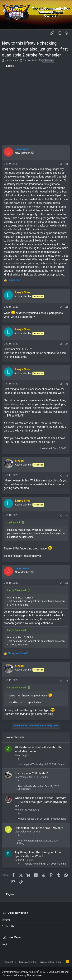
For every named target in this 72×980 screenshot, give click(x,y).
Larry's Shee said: (17, 590)
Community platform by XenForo (36, 972)
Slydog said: (14, 522)
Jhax (17, 755)
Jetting (37, 832)
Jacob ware (11, 60)
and (18, 653)
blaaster (48, 60)
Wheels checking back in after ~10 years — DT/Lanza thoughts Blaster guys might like (41, 802)
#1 (67, 164)
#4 (67, 384)
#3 (67, 344)
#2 (67, 307)
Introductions (32, 810)
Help (59, 962)
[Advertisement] (36, 107)
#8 (67, 681)
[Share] (61, 164)
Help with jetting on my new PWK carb (39, 828)
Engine (26, 755)
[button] (6, 33)
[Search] (66, 24)
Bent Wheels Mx (24, 777)
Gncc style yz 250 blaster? (31, 773)
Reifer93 (19, 860)
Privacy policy (46, 962)
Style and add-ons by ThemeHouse (22, 975)
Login (5, 944)
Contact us (8, 926)
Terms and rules (28, 962)
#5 (67, 476)
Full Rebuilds (41, 777)
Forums (6, 920)
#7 (67, 583)
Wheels (19, 810)
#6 (67, 516)
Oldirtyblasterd (23, 832)
